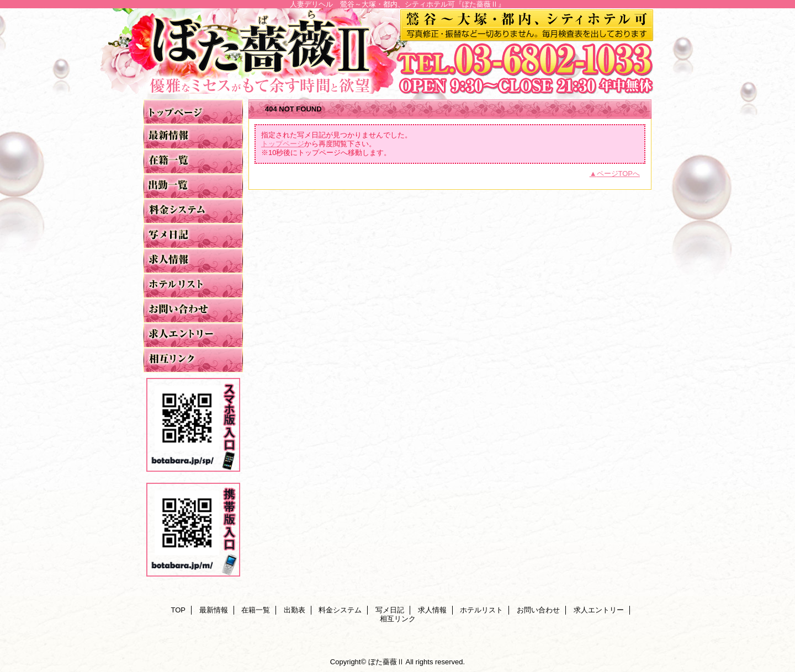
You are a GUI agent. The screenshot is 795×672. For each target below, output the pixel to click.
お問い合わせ (193, 310)
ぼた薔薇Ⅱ (397, 51)
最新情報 (193, 137)
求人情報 (193, 261)
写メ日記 (193, 236)
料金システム (193, 211)
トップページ (283, 144)
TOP (193, 112)
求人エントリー (193, 335)
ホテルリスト (193, 286)
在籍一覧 (193, 161)
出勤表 (193, 186)
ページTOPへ (619, 174)
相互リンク (193, 360)
